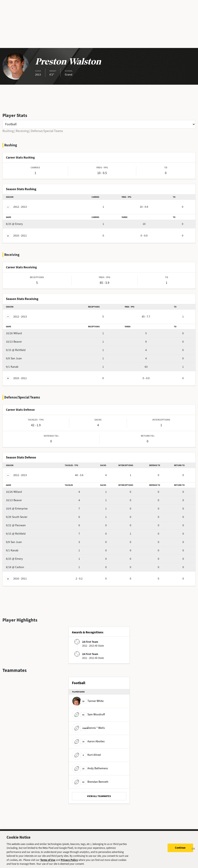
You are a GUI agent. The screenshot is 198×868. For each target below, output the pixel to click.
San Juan (14, 358)
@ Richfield (16, 350)
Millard (14, 333)
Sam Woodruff (88, 714)
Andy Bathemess (90, 768)
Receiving (22, 131)
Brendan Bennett (90, 782)
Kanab (12, 367)
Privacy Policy (69, 862)
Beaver (14, 342)
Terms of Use (48, 862)
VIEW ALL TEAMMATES (99, 796)
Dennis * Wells (88, 728)
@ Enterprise (17, 509)
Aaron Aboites (88, 741)
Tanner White (88, 701)
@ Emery (14, 224)
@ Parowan (16, 525)
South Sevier (17, 517)
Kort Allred (86, 755)
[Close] (194, 851)
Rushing (8, 131)
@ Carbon (15, 567)
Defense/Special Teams (47, 131)
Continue (180, 850)
